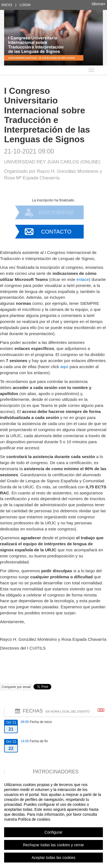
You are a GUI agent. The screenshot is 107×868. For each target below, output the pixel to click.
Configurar (53, 832)
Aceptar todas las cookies (54, 858)
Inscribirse (56, 212)
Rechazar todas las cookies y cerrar (54, 845)
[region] (54, 821)
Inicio (7, 5)
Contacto (56, 232)
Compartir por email (16, 687)
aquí (64, 367)
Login (25, 5)
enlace (83, 279)
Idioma (98, 4)
